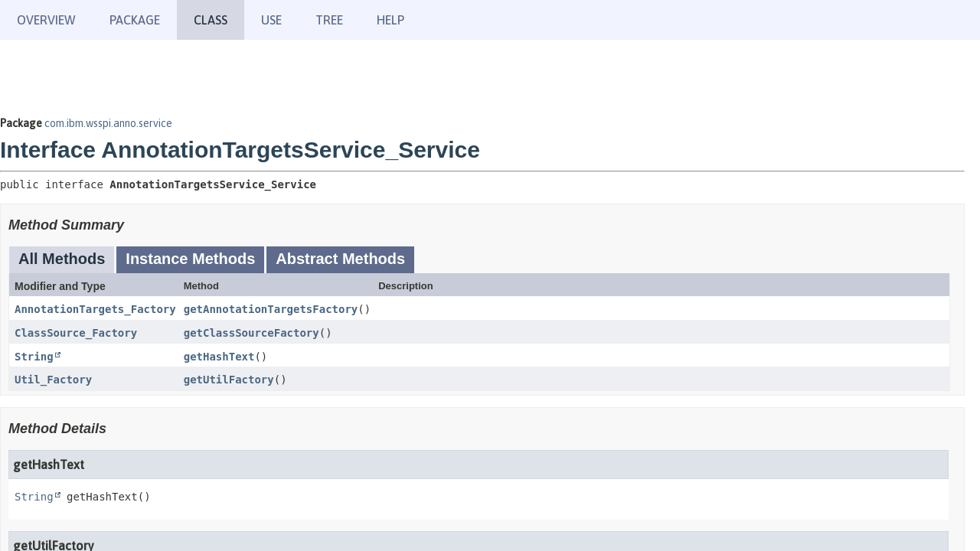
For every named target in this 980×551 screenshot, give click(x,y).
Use (271, 20)
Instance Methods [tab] (190, 259)
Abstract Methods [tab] (340, 259)
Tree (329, 20)
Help (390, 20)
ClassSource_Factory (76, 333)
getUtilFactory (229, 380)
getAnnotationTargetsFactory (271, 309)
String (34, 357)
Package (135, 20)
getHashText (219, 357)
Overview (46, 20)
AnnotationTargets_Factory (95, 309)
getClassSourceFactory (252, 333)
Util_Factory (53, 380)
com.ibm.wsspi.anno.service (108, 123)
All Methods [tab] (62, 259)
